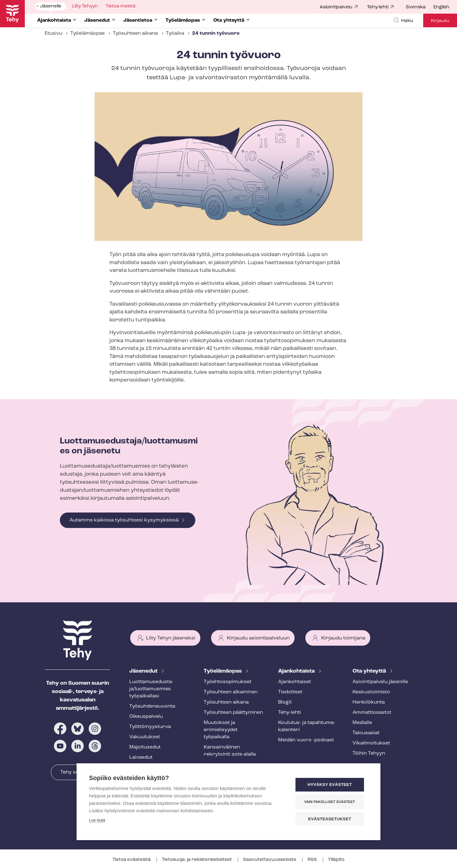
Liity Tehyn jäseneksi (171, 638)
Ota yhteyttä (370, 671)
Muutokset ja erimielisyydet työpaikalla (221, 730)
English (441, 7)
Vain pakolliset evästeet (331, 802)
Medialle (362, 723)
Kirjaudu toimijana (343, 638)
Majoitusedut (145, 747)
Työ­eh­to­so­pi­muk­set (228, 682)
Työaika (175, 33)
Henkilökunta (369, 702)
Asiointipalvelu (336, 7)
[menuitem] (420, 7)
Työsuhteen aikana (135, 33)
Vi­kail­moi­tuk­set (371, 743)
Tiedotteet (290, 692)
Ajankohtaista (297, 671)
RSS (313, 860)
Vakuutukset (145, 737)
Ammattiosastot (372, 713)
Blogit (285, 702)
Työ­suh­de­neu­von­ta (152, 706)
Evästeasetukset (331, 819)
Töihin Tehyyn (369, 753)
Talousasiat (366, 733)
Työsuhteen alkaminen (231, 692)
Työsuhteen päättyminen (233, 713)
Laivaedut (141, 757)
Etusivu (53, 33)
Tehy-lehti (378, 7)
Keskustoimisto (371, 692)
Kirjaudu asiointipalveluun (258, 638)
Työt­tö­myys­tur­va (150, 727)
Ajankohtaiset (295, 682)
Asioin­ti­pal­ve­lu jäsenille (380, 682)
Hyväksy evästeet (331, 785)
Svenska (416, 7)
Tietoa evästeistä (132, 860)
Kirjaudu (440, 21)
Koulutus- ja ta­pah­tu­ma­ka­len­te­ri (307, 726)
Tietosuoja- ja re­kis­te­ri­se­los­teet (197, 860)
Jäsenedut (144, 671)
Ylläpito (336, 860)
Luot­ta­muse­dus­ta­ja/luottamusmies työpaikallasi (151, 689)
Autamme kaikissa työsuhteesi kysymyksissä (124, 520)
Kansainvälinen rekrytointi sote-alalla (230, 751)
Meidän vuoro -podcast (306, 740)
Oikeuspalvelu (146, 717)
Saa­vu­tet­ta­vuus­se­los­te (270, 860)
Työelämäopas (88, 33)
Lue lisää (97, 820)
